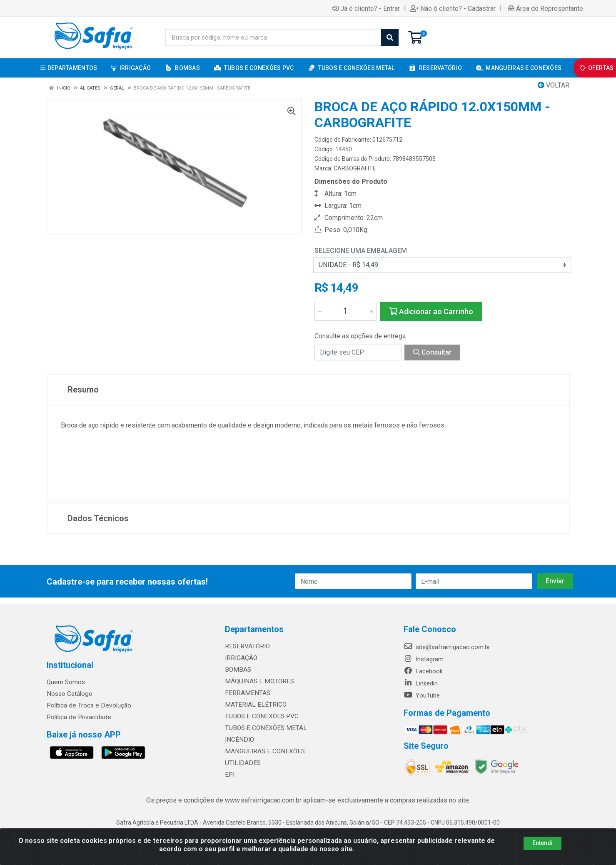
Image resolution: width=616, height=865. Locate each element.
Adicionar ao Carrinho (431, 311)
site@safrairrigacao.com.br (447, 647)
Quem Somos (66, 682)
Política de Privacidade (77, 717)
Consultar (432, 352)
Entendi (542, 843)
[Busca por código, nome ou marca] (273, 37)
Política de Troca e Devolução (87, 705)
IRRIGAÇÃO (241, 658)
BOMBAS (237, 670)
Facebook (423, 671)
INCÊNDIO (238, 740)
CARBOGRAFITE (355, 168)
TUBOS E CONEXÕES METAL (264, 728)
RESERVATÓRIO (246, 646)
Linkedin (421, 683)
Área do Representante (545, 8)
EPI (229, 775)
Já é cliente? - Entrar (366, 8)
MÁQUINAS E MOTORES (258, 681)
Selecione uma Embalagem (361, 251)
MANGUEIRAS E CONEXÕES (263, 751)
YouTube (422, 695)
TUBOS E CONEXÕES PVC (260, 716)
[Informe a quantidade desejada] (346, 311)
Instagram (424, 659)
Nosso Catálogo (69, 694)
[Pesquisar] (390, 37)
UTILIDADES (241, 763)
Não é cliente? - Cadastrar (453, 8)
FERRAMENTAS (246, 693)
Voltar (554, 85)
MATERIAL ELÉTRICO (254, 705)
